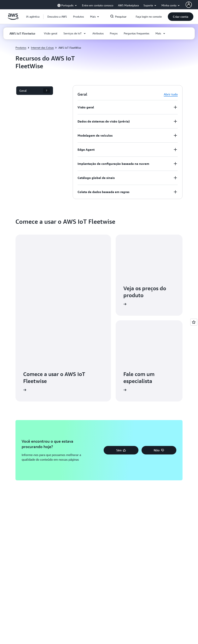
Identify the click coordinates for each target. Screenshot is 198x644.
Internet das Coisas (42, 48)
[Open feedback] (194, 322)
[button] (57, 17)
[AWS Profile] (189, 5)
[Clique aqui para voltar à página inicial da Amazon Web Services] (13, 19)
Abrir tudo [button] (171, 94)
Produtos (21, 48)
